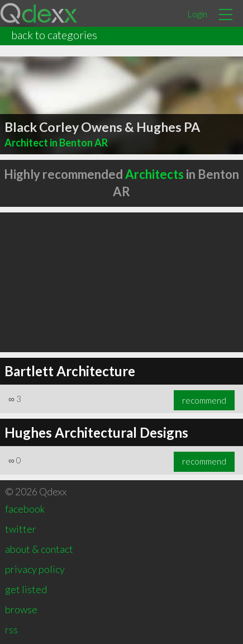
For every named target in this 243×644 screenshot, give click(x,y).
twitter (21, 529)
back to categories (54, 35)
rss (11, 629)
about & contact (39, 549)
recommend (204, 400)
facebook (25, 509)
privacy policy (35, 569)
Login (197, 14)
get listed (26, 589)
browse (21, 609)
